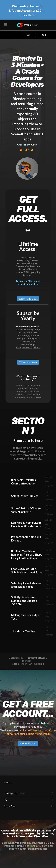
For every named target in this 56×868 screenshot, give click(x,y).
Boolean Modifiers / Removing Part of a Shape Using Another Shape (27, 555)
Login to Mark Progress (49, 481)
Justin (34, 145)
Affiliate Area (9, 806)
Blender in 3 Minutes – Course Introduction (24, 482)
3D (22, 658)
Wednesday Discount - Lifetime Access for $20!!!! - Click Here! (27, 11)
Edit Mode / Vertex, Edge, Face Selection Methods (27, 524)
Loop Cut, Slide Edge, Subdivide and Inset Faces (27, 571)
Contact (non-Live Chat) (14, 793)
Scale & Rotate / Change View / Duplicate (26, 510)
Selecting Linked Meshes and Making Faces (26, 585)
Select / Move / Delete (25, 496)
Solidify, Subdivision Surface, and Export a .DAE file (24, 601)
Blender (27, 661)
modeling (39, 664)
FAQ (6, 800)
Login (30, 35)
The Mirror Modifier (23, 631)
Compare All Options (28, 347)
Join (44, 35)
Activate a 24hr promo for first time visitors (28, 282)
